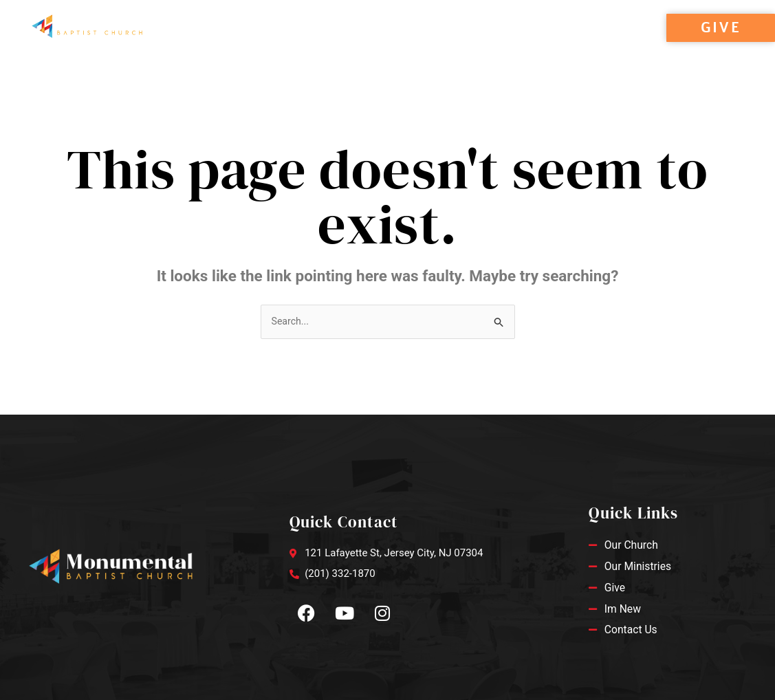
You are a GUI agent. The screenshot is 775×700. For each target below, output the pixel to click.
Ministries (369, 43)
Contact (452, 43)
